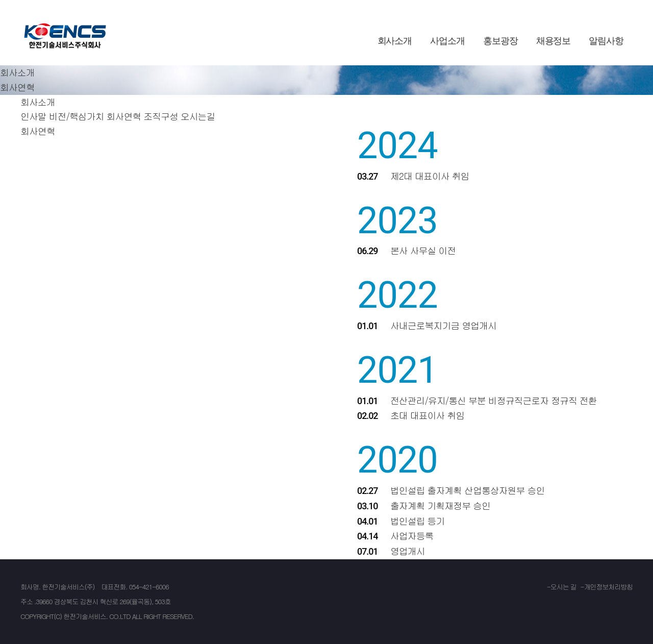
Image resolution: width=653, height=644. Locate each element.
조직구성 (161, 116)
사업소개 (447, 41)
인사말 (33, 116)
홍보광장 (500, 41)
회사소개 (395, 41)
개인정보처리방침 (608, 587)
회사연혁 (124, 116)
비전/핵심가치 (77, 116)
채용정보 (554, 41)
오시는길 (198, 116)
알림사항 (606, 41)
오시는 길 (563, 587)
